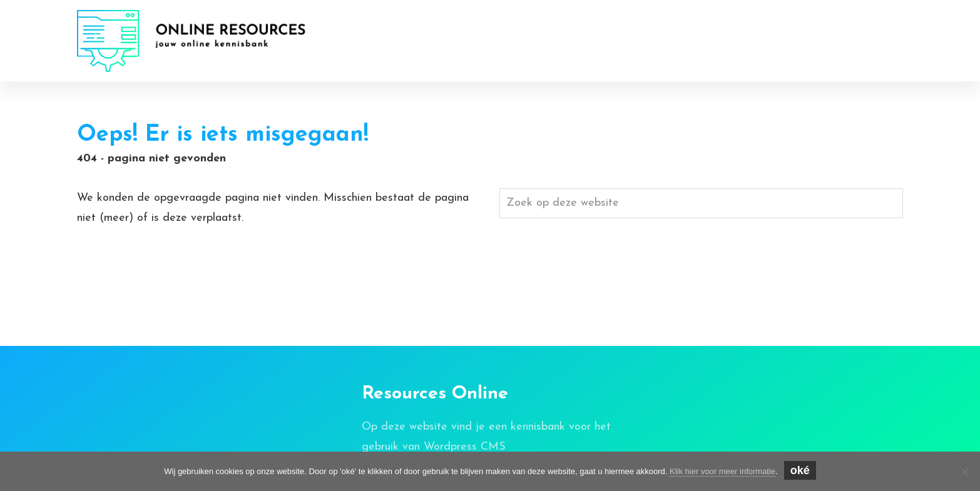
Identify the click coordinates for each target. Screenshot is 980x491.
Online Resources (147, 26)
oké (800, 470)
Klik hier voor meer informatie (722, 471)
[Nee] (964, 472)
